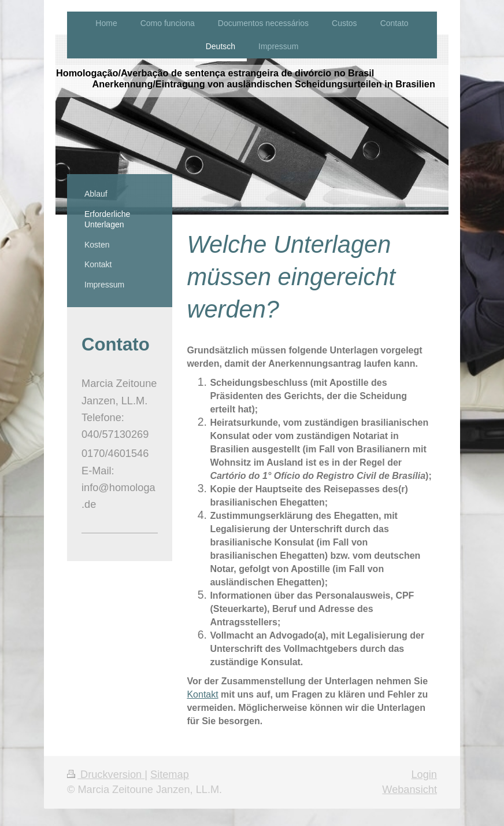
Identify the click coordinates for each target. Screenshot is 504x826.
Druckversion (106, 775)
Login (424, 775)
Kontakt (202, 694)
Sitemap (170, 775)
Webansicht (409, 790)
